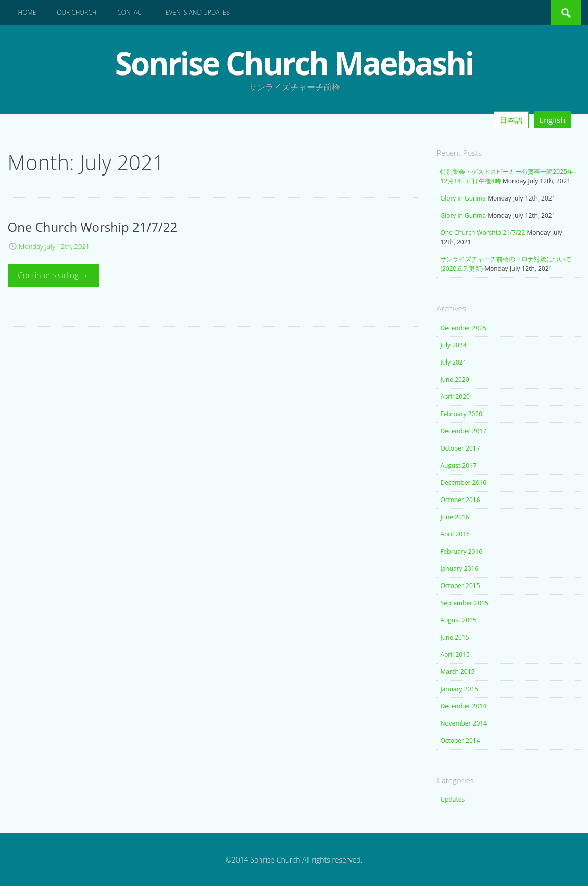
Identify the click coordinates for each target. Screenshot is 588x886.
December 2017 (463, 431)
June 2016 (454, 517)
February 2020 (461, 414)
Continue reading (53, 275)
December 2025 (463, 328)
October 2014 (460, 740)
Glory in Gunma (463, 198)
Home (27, 12)
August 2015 (458, 620)
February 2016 (461, 551)
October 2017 (460, 448)
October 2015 (460, 586)
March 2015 (457, 672)
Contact (131, 12)
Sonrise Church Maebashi (294, 63)
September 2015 (464, 603)
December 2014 (463, 706)
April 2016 (455, 534)
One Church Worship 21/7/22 (483, 233)
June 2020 (454, 379)
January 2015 (459, 689)
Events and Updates (198, 12)
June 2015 (454, 637)
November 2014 (464, 723)
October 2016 (460, 500)
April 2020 (455, 397)
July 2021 (453, 362)
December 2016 (463, 483)
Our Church (77, 12)
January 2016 (459, 569)
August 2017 (458, 465)
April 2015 (455, 654)
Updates (452, 799)
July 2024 (453, 345)
